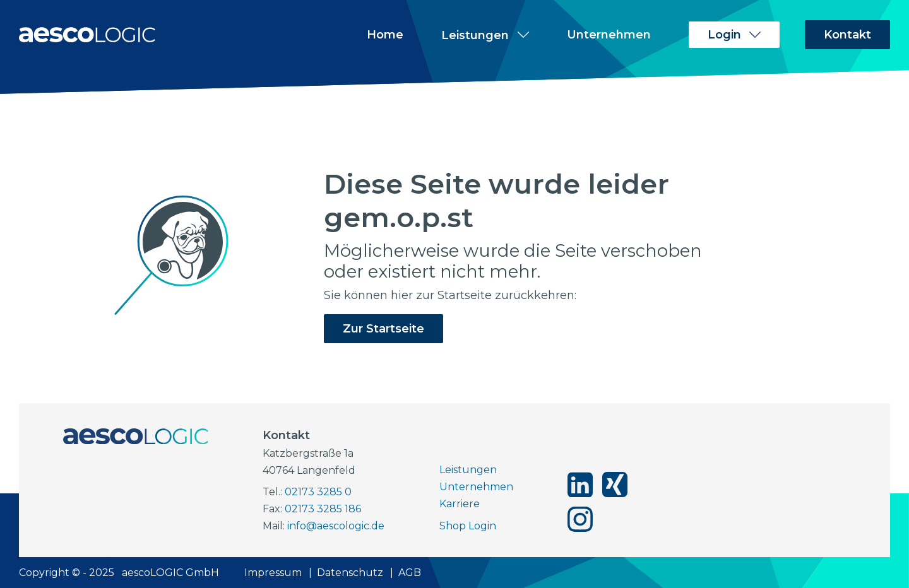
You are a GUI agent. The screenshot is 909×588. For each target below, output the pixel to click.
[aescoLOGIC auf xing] (615, 485)
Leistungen (468, 470)
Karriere (460, 504)
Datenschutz (350, 573)
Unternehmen (609, 35)
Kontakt (847, 35)
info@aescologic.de (336, 526)
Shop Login (468, 526)
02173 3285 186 (323, 509)
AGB (410, 573)
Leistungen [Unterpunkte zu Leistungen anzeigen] (475, 35)
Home (385, 35)
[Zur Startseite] (87, 35)
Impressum (273, 573)
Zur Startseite (383, 329)
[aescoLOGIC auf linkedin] (580, 485)
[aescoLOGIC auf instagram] (580, 519)
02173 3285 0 (318, 492)
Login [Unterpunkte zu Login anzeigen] (724, 35)
